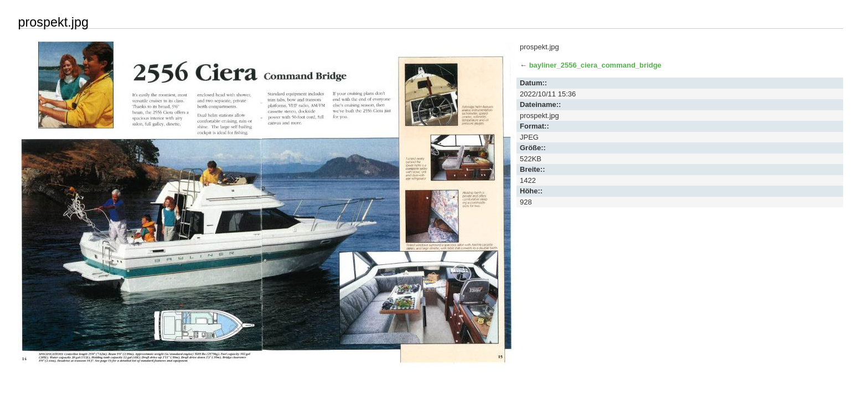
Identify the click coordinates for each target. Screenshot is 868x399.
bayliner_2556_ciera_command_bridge (595, 65)
